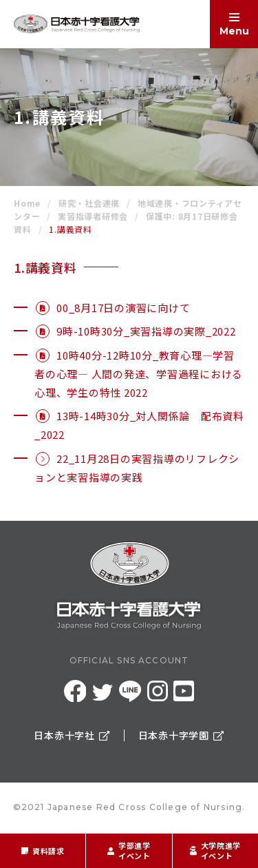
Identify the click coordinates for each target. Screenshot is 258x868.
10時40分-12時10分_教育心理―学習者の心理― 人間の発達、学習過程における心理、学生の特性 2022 (139, 374)
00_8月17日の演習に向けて (123, 308)
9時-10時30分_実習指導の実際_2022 (146, 331)
